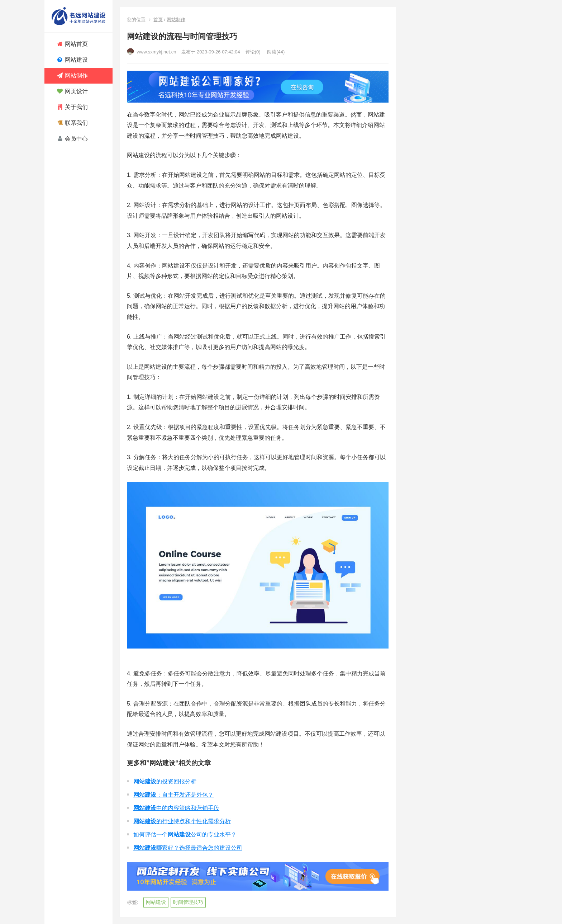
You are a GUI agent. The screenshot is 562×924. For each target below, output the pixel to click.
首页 (158, 20)
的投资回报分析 (165, 781)
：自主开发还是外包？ (173, 795)
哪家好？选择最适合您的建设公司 (188, 848)
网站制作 (176, 20)
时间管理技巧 (188, 902)
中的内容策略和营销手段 (176, 808)
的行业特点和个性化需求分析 (182, 821)
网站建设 (156, 902)
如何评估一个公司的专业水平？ (185, 835)
